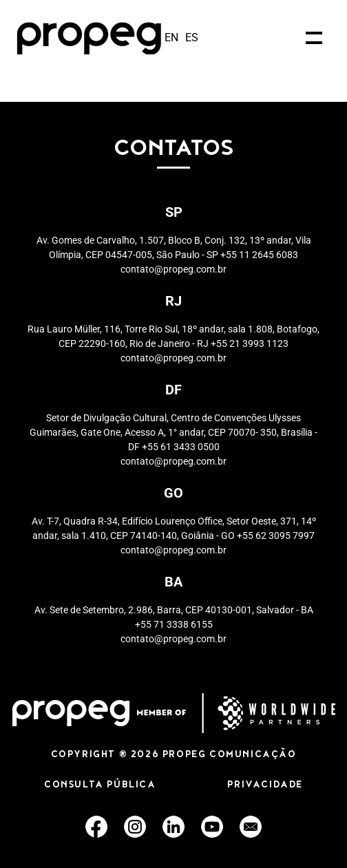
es (192, 38)
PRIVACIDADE (265, 785)
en (171, 38)
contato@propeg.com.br (173, 269)
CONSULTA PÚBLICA (100, 785)
